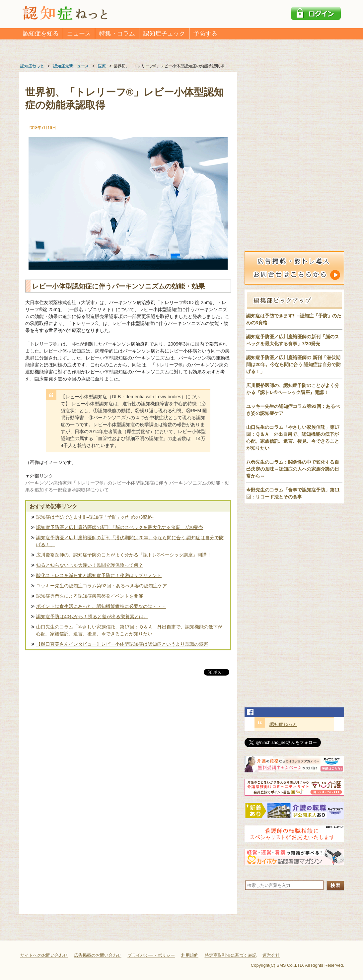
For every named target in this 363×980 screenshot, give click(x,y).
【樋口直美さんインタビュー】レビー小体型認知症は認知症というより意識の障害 (122, 644)
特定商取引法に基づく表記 (231, 955)
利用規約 (190, 955)
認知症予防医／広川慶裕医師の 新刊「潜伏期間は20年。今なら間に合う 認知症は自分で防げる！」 (293, 364)
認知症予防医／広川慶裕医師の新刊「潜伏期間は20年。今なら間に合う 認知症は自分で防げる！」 (130, 541)
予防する (205, 33)
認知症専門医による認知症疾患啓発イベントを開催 (90, 596)
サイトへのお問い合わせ (44, 955)
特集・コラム (117, 33)
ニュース (79, 33)
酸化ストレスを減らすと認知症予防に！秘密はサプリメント (99, 575)
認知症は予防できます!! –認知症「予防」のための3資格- (95, 517)
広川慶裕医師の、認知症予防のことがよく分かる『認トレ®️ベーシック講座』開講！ (124, 555)
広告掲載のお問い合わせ (98, 955)
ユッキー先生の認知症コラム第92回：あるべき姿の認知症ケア (102, 586)
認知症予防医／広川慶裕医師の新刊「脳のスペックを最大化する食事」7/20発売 (120, 527)
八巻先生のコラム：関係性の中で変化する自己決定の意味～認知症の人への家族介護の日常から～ (293, 469)
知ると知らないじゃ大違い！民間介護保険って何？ (90, 565)
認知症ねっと (283, 724)
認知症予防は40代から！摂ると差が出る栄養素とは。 (92, 617)
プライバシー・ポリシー (151, 955)
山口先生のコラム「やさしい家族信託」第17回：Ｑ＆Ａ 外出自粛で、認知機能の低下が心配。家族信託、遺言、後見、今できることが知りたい (129, 630)
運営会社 (271, 955)
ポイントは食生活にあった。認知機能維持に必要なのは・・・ (101, 606)
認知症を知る (41, 33)
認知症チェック (164, 33)
